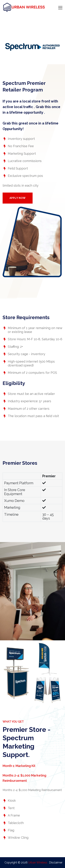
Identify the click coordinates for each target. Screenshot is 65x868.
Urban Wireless (38, 863)
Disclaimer (56, 863)
